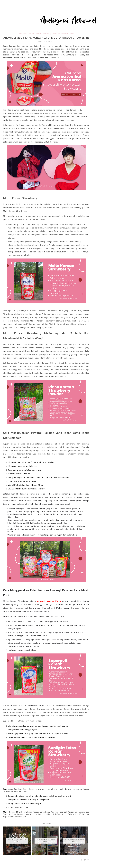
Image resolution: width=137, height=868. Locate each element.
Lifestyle (23, 33)
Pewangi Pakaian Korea (63, 33)
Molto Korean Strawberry (40, 33)
